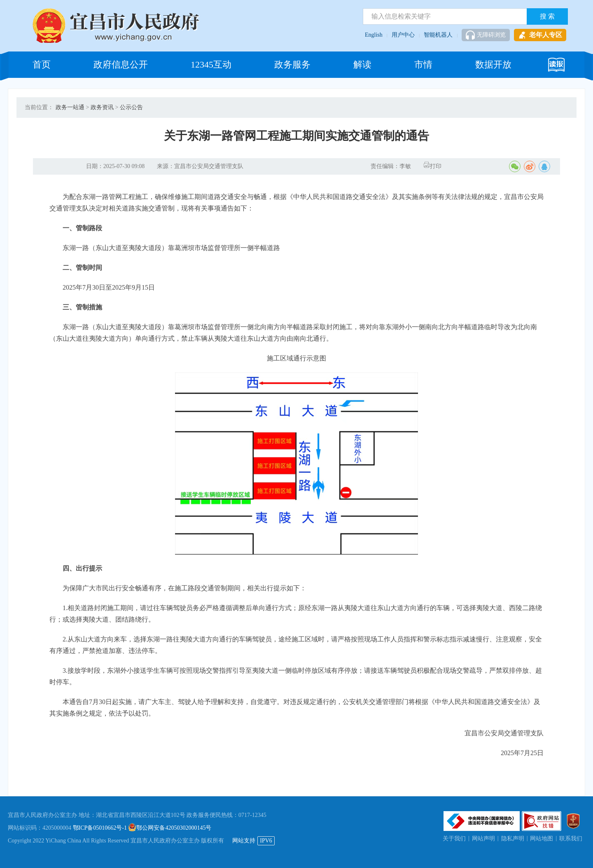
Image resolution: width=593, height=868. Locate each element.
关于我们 (454, 839)
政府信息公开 (121, 64)
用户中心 (403, 35)
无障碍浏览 (486, 35)
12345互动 (211, 64)
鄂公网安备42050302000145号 (170, 828)
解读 (362, 64)
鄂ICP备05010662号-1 (100, 828)
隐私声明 (513, 839)
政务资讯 (102, 107)
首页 (42, 64)
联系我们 (571, 839)
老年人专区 (540, 35)
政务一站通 (70, 107)
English (374, 35)
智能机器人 (438, 35)
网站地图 (542, 839)
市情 (423, 64)
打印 (432, 166)
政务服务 (292, 64)
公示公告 (131, 107)
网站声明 (483, 839)
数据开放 (493, 64)
